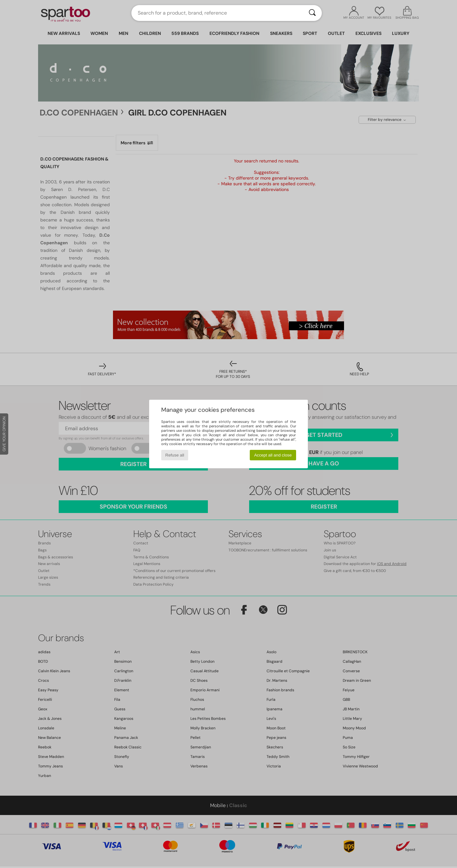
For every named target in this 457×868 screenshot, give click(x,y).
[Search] (312, 13)
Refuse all (175, 455)
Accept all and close (273, 455)
